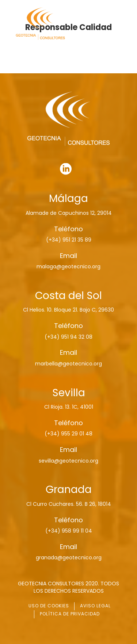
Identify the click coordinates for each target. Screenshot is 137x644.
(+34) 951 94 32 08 (68, 337)
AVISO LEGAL (95, 606)
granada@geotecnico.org (69, 557)
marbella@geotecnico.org (68, 364)
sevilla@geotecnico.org (68, 461)
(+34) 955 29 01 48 (68, 434)
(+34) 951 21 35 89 (69, 240)
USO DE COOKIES (49, 606)
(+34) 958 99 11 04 (69, 531)
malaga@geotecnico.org (68, 266)
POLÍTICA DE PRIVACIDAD (70, 614)
